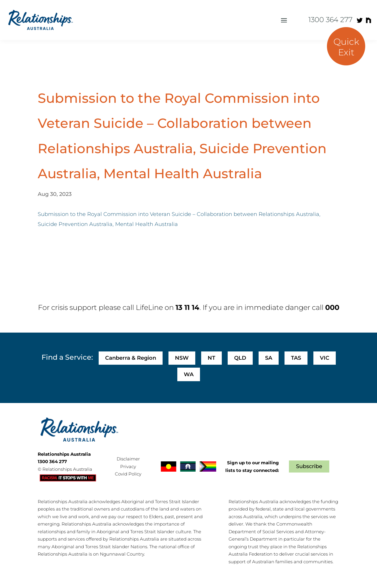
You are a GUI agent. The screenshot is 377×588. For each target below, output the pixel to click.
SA (269, 358)
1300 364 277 (330, 20)
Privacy (128, 466)
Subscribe (309, 466)
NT (211, 358)
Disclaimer (128, 459)
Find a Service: (67, 357)
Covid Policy (128, 474)
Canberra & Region (131, 358)
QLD (240, 358)
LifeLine (149, 307)
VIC (325, 358)
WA (189, 374)
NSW (182, 358)
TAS (296, 358)
